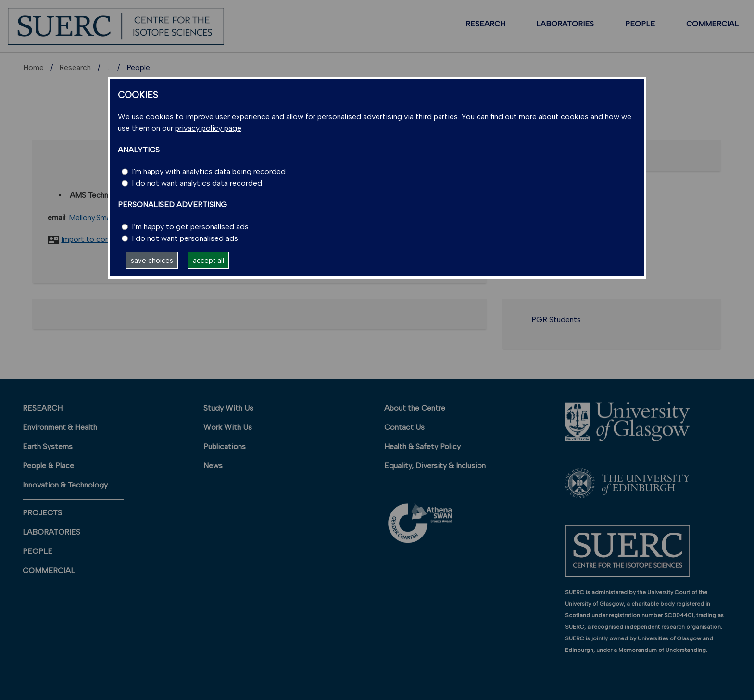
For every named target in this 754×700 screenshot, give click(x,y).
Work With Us (228, 427)
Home (33, 68)
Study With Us (228, 408)
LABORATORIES (565, 24)
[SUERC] (116, 26)
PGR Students (556, 319)
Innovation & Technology (65, 485)
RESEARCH (485, 24)
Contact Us (404, 427)
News (213, 466)
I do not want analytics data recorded (197, 183)
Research (75, 68)
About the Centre (415, 408)
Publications (225, 446)
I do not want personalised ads (185, 238)
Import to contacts (94, 239)
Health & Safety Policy (422, 446)
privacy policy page (208, 128)
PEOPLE (640, 24)
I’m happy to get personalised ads (190, 227)
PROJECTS (42, 513)
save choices (152, 260)
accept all (208, 260)
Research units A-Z (139, 68)
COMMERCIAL (712, 24)
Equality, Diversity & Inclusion (435, 466)
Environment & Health (60, 427)
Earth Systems (48, 446)
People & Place (48, 466)
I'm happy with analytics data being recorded (209, 171)
